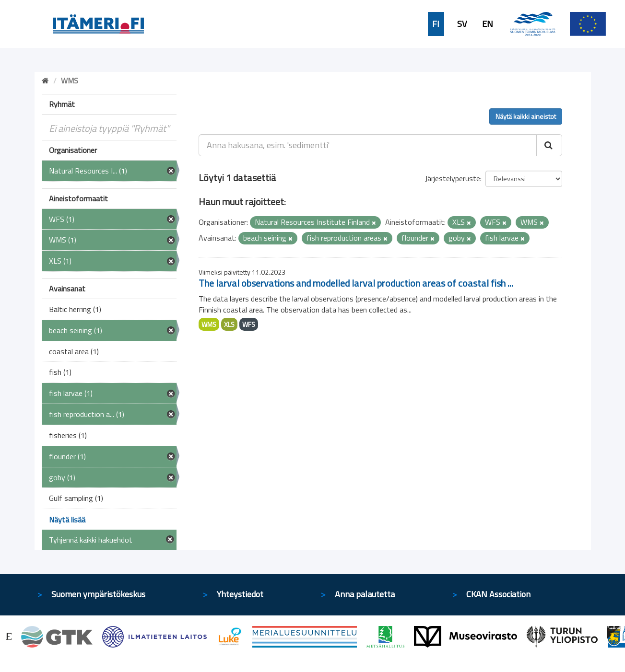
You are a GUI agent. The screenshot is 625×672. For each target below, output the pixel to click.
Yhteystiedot (240, 594)
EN (488, 24)
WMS (209, 324)
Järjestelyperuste (453, 178)
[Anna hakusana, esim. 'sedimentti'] (368, 145)
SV (462, 24)
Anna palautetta (365, 594)
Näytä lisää (67, 520)
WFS (249, 324)
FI (436, 24)
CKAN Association (498, 594)
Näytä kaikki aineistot (526, 116)
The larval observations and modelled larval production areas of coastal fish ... (356, 283)
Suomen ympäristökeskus (98, 594)
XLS (229, 324)
